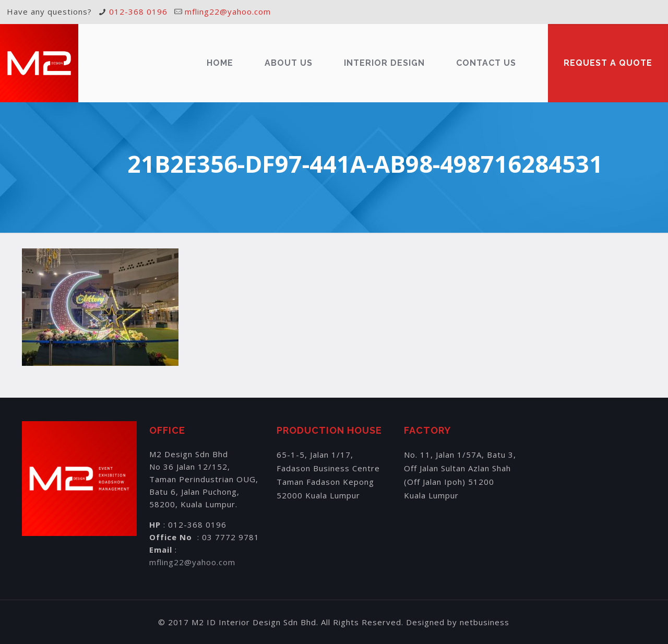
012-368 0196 (138, 11)
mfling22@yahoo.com (228, 11)
